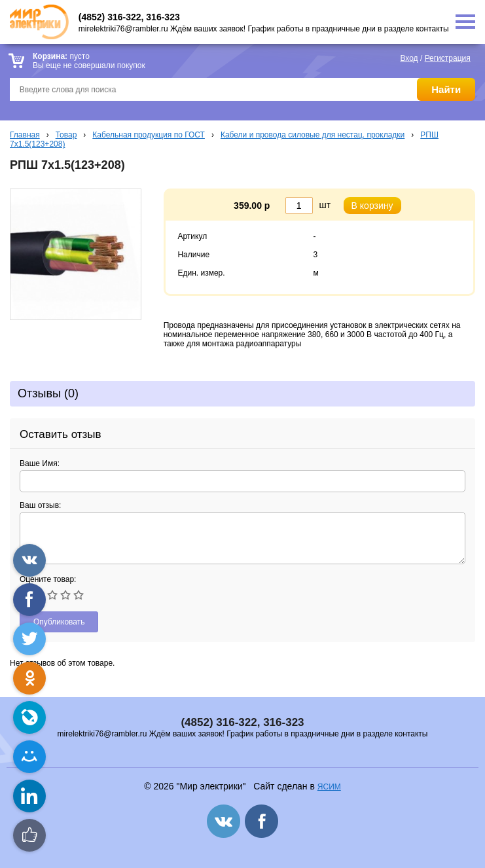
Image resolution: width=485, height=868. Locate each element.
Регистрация (448, 58)
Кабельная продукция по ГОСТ (149, 135)
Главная (25, 135)
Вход (409, 58)
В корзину (372, 206)
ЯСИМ (329, 787)
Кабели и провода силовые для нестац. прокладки (313, 135)
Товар (66, 135)
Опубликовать (59, 622)
